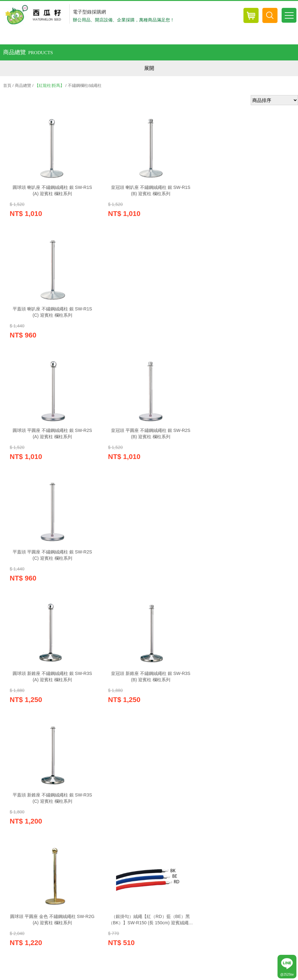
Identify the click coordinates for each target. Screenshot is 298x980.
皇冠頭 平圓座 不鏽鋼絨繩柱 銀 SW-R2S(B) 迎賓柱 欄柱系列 (149, 315)
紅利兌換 (75, 784)
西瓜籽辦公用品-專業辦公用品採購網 (35, 15)
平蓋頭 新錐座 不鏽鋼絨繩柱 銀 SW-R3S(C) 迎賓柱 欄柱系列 (246, 439)
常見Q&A (169, 811)
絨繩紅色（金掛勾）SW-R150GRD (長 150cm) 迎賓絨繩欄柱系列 (246, 564)
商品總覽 (23, 85)
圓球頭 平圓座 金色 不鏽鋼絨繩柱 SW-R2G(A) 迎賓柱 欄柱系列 (52, 564)
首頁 (7, 85)
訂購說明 (139, 811)
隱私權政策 (72, 811)
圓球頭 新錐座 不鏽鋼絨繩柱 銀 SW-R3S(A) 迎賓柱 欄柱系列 (52, 439)
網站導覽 (228, 811)
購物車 (27, 784)
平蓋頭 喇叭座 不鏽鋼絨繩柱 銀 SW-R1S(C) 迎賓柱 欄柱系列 (246, 190)
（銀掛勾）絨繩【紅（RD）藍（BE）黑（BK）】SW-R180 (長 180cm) (52, 688)
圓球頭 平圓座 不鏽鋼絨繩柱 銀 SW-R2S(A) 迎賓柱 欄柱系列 (52, 315)
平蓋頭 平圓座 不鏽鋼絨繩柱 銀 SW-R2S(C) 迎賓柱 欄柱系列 (246, 315)
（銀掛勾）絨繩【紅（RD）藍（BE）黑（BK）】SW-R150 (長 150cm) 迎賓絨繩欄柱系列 (149, 564)
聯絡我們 (199, 811)
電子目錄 (173, 784)
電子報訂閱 (222, 784)
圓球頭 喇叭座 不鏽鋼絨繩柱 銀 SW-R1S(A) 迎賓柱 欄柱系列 (52, 190)
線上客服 (125, 784)
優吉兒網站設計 (255, 975)
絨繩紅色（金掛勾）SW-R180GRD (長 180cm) (149, 688)
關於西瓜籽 (107, 811)
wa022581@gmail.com (54, 887)
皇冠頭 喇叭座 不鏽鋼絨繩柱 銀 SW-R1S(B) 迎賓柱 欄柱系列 (149, 190)
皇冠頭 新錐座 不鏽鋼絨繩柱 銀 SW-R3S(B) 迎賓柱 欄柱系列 (149, 439)
